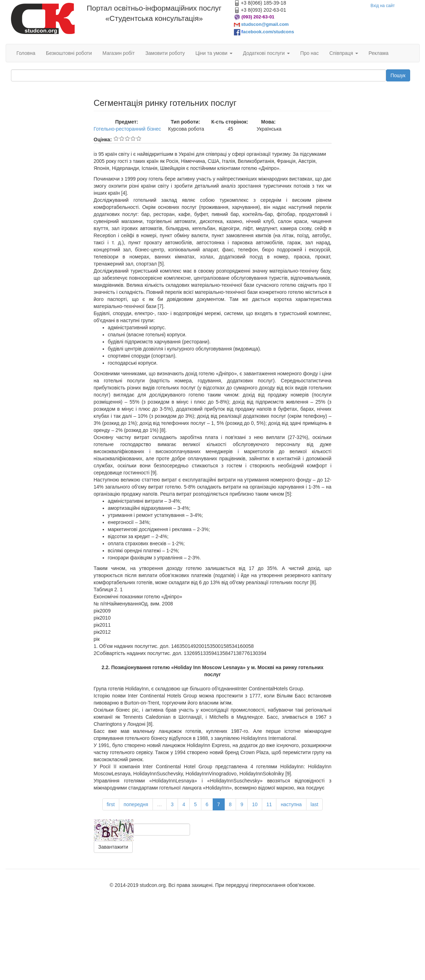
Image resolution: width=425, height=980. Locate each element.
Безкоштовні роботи (69, 53)
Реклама (379, 53)
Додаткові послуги (266, 53)
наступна (291, 804)
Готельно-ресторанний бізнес (128, 129)
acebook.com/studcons (268, 32)
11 (269, 804)
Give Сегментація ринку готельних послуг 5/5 (139, 138)
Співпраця (344, 53)
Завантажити (113, 847)
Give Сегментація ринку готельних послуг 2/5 (122, 138)
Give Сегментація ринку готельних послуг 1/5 (116, 138)
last (315, 804)
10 (255, 804)
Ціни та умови (214, 53)
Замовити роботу (165, 53)
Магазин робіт (119, 53)
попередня (136, 804)
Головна (26, 53)
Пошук (398, 75)
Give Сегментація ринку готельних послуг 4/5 (133, 138)
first (111, 804)
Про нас (310, 53)
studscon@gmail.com (265, 24)
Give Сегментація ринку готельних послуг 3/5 (127, 138)
